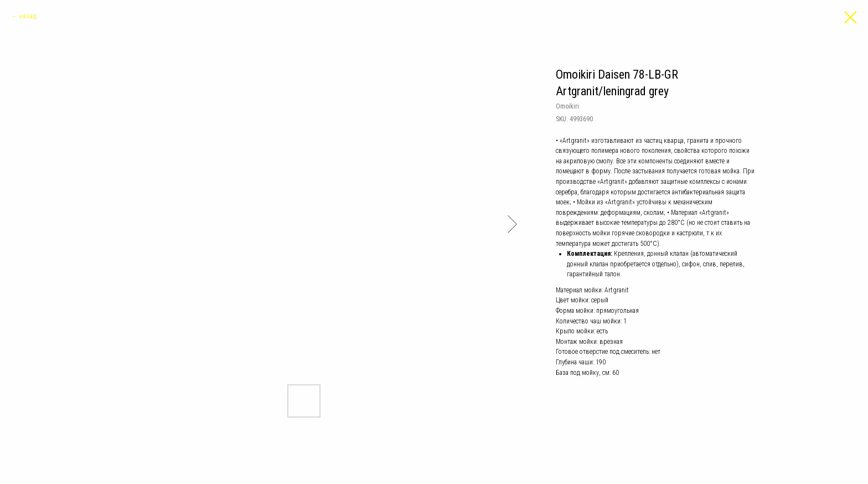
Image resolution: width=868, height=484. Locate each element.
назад (28, 16)
